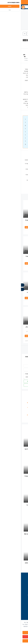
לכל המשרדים (15, 362)
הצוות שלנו (22, 613)
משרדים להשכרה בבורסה (19, 584)
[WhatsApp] (2, 289)
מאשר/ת (14, 634)
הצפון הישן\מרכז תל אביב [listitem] (18, 417)
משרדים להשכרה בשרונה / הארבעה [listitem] (16, 403)
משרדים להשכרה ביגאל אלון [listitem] (18, 405)
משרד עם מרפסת (4, 40)
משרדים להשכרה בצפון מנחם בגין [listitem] (16, 410)
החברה (23, 608)
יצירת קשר (22, 616)
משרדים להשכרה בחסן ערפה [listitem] (18, 400)
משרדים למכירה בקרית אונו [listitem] (18, 398)
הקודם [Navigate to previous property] (17, 350)
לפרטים (6, 227)
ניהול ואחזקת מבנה (19, 187)
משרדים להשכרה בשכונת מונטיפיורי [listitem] (16, 408)
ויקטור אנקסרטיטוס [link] (18, 232)
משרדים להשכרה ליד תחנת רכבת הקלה (18, 40)
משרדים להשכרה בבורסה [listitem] (18, 412)
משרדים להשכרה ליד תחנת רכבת (10, 40)
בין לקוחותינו (22, 611)
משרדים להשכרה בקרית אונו (19, 586)
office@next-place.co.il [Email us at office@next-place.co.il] (17, 597)
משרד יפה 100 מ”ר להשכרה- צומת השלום (15, 563)
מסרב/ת (14, 638)
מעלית (22, 184)
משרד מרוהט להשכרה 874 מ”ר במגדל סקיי (14, 449)
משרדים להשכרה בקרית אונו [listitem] (18, 420)
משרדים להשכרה (25, 40)
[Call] (2, 285)
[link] (14, 209)
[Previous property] (23, 350)
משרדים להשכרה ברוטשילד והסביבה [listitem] (16, 415)
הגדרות (14, 642)
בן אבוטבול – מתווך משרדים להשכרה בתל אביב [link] (13, 341)
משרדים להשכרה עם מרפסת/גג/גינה (15, 180)
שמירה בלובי (21, 191)
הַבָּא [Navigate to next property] (10, 350)
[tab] (24, 34)
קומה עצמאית (20, 156)
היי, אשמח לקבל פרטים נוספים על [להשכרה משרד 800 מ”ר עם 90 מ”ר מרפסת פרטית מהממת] (14, 375)
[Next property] (5, 350)
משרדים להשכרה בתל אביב (19, 581)
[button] (7, 34)
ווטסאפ (14, 385)
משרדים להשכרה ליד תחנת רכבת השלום (14, 160)
